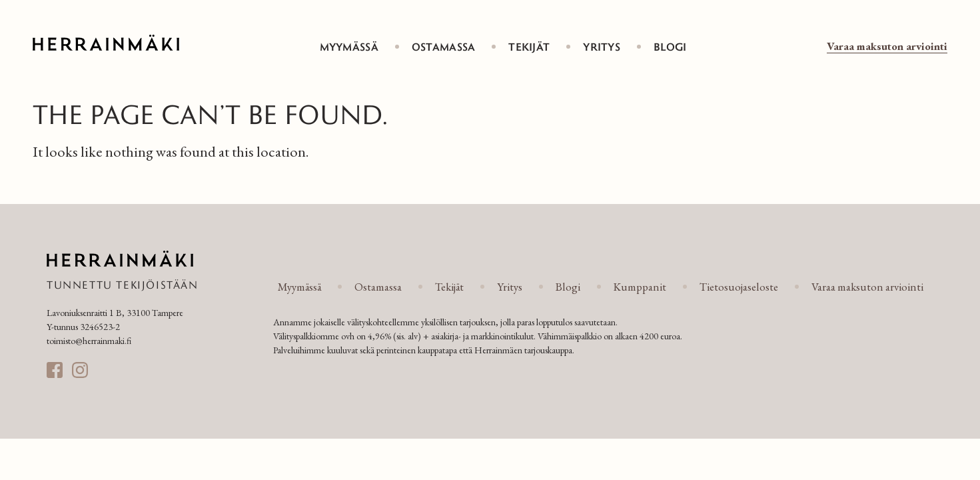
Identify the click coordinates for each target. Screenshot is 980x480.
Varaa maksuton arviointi (887, 46)
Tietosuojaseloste (739, 287)
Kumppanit (640, 287)
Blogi (670, 46)
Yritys (602, 46)
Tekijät (529, 46)
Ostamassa (444, 46)
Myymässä (349, 46)
